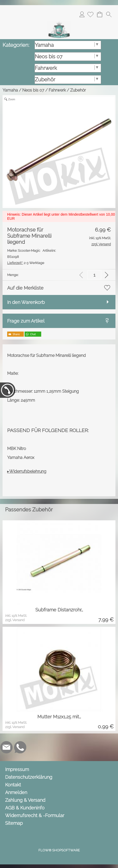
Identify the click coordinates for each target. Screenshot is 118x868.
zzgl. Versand (15, 620)
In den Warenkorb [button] (26, 302)
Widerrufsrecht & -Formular (35, 815)
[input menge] (94, 275)
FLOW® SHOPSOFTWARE (59, 850)
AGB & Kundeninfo (25, 808)
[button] (109, 14)
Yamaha (10, 90)
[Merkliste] (90, 14)
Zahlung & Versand (25, 800)
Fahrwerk (57, 90)
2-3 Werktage (26, 263)
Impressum (17, 769)
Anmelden (82, 14)
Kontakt (13, 785)
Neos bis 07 (33, 90)
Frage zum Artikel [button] (26, 321)
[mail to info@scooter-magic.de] (6, 747)
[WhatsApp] (20, 747)
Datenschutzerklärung (29, 777)
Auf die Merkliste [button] (25, 288)
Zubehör (78, 90)
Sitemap (14, 823)
